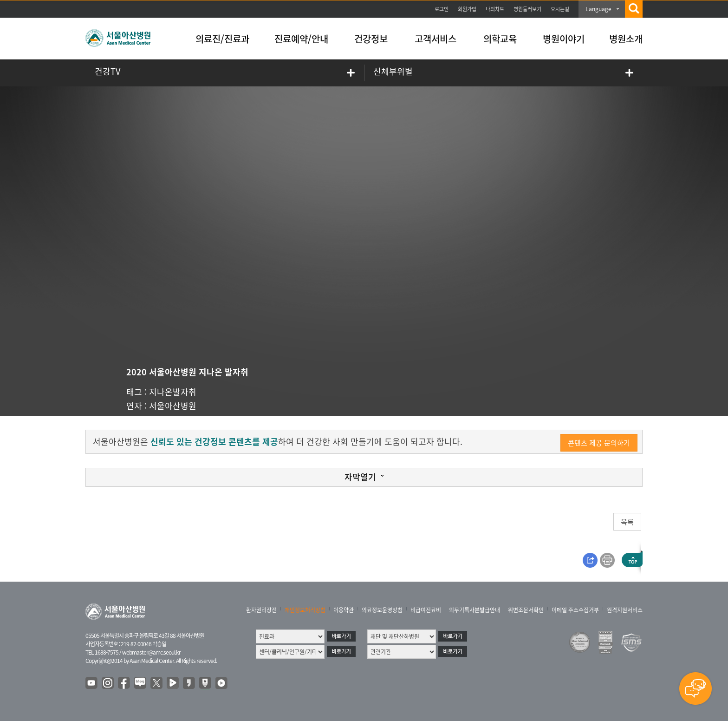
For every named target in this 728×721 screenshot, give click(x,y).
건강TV (107, 71)
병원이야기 (564, 39)
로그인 (442, 9)
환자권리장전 (261, 610)
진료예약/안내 (301, 39)
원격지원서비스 (625, 610)
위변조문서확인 (526, 610)
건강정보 (371, 39)
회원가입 (467, 9)
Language (598, 9)
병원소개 (626, 39)
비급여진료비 (426, 610)
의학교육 (500, 39)
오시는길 (560, 9)
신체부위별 (393, 71)
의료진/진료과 (222, 39)
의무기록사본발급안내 (474, 610)
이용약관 (344, 610)
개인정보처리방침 (305, 610)
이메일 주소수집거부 (575, 610)
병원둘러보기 (527, 9)
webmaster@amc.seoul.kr (151, 652)
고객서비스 (435, 39)
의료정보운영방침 (382, 610)
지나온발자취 (173, 392)
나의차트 (495, 9)
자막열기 (360, 477)
